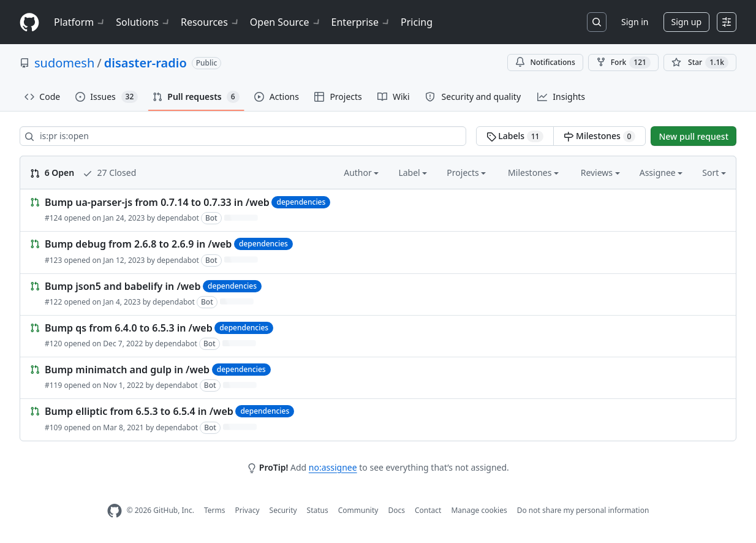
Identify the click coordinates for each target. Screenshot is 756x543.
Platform (80, 22)
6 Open (52, 173)
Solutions (143, 22)
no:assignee (333, 467)
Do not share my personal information (583, 510)
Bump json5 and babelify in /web (123, 286)
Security (283, 510)
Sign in (635, 22)
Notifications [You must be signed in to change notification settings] (545, 62)
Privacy (248, 510)
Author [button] (361, 173)
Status (318, 510)
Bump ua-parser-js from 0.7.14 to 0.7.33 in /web (157, 202)
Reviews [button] (600, 173)
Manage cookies (479, 510)
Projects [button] (466, 173)
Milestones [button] (533, 173)
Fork (623, 63)
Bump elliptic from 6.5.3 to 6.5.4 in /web (139, 412)
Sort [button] (714, 173)
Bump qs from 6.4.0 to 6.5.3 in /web (129, 328)
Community (358, 510)
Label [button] (413, 173)
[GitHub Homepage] (115, 511)
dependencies (301, 202)
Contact (428, 510)
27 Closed (109, 173)
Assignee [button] (661, 173)
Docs (396, 510)
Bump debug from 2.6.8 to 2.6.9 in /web (138, 245)
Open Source (286, 22)
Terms (215, 510)
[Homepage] (29, 22)
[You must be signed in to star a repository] (700, 63)
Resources (210, 22)
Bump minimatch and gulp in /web (127, 370)
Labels (515, 136)
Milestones (599, 136)
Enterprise (361, 22)
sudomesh (64, 63)
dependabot (178, 218)
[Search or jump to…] (597, 22)
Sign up (686, 22)
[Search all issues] (243, 136)
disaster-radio (146, 63)
